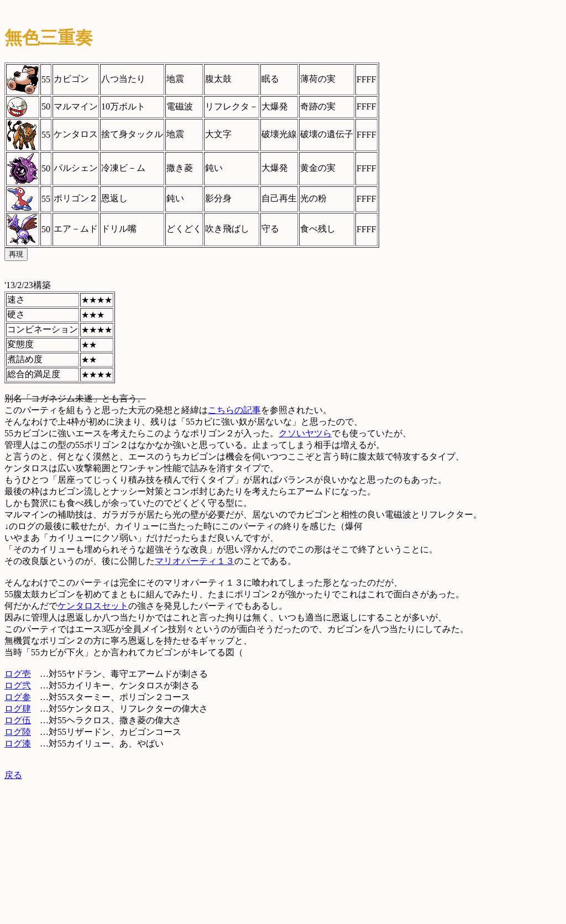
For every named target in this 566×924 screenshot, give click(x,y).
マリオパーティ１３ (195, 561)
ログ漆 (18, 743)
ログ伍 (18, 720)
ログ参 (18, 697)
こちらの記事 (234, 410)
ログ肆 (18, 709)
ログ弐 (18, 685)
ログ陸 (18, 732)
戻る (13, 775)
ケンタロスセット (93, 606)
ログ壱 (18, 674)
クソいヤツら (305, 433)
